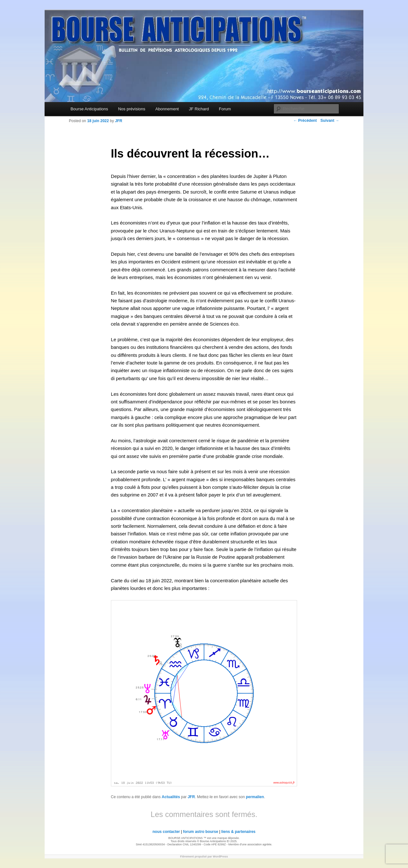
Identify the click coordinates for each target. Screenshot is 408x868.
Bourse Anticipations (89, 109)
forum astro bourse (200, 832)
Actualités (171, 797)
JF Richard (199, 109)
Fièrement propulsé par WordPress (204, 857)
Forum (225, 109)
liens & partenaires (238, 832)
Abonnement (167, 109)
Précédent (305, 121)
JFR (191, 797)
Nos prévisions (131, 109)
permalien (255, 797)
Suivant (330, 121)
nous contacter (166, 832)
